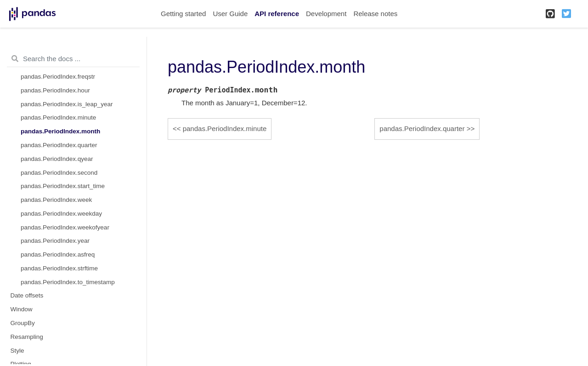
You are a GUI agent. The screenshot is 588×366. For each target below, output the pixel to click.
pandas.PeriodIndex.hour (55, 90)
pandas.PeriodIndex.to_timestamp (68, 282)
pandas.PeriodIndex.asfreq (58, 254)
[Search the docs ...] (73, 59)
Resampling (27, 337)
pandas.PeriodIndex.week (56, 200)
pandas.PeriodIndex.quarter (59, 145)
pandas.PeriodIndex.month (60, 131)
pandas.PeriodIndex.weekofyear (65, 227)
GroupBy (23, 323)
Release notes (375, 14)
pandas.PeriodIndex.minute (58, 117)
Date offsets (27, 295)
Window (22, 309)
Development (326, 14)
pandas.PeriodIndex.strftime (59, 268)
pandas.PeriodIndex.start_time (63, 186)
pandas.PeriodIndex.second (59, 173)
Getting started (183, 14)
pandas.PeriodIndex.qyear (57, 159)
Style (17, 351)
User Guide (230, 14)
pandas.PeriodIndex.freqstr (58, 77)
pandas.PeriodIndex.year (55, 241)
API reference (277, 14)
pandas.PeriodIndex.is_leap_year (67, 104)
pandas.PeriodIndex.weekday (61, 214)
